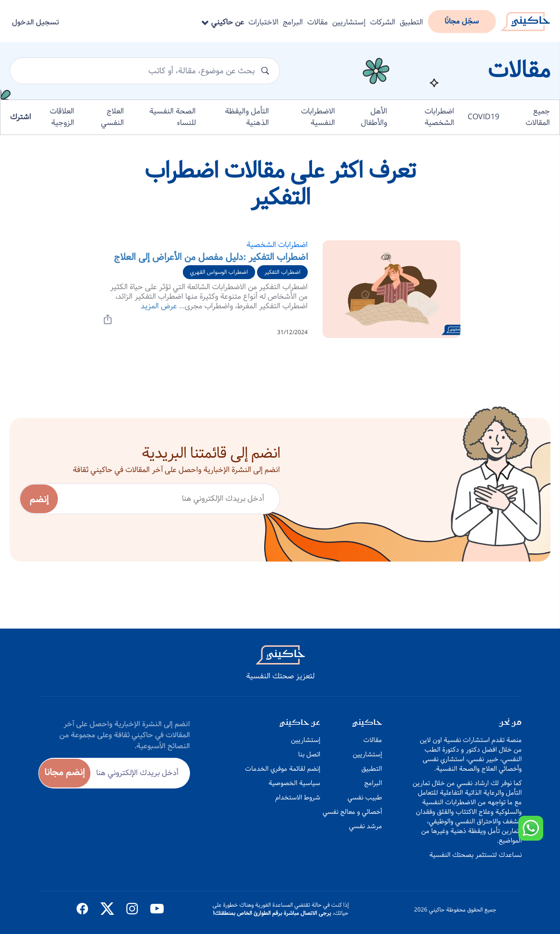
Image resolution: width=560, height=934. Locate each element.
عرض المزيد (159, 306)
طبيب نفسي (365, 798)
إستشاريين (349, 22)
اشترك (21, 117)
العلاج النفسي (112, 117)
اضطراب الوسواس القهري (219, 272)
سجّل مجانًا (462, 21)
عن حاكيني (223, 22)
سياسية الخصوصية (294, 783)
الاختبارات (263, 22)
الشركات (383, 22)
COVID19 (483, 117)
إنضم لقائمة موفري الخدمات (283, 769)
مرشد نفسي (365, 826)
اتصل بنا (309, 754)
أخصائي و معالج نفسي (352, 812)
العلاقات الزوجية (62, 117)
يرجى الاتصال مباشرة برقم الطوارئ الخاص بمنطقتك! (272, 913)
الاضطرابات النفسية (318, 117)
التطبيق (411, 22)
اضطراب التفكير (282, 272)
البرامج (293, 22)
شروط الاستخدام (298, 798)
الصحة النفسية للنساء (173, 117)
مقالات (318, 22)
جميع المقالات (538, 117)
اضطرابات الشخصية (439, 117)
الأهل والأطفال (374, 117)
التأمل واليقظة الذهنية (247, 117)
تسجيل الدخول (35, 22)
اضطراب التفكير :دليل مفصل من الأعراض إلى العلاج (211, 257)
